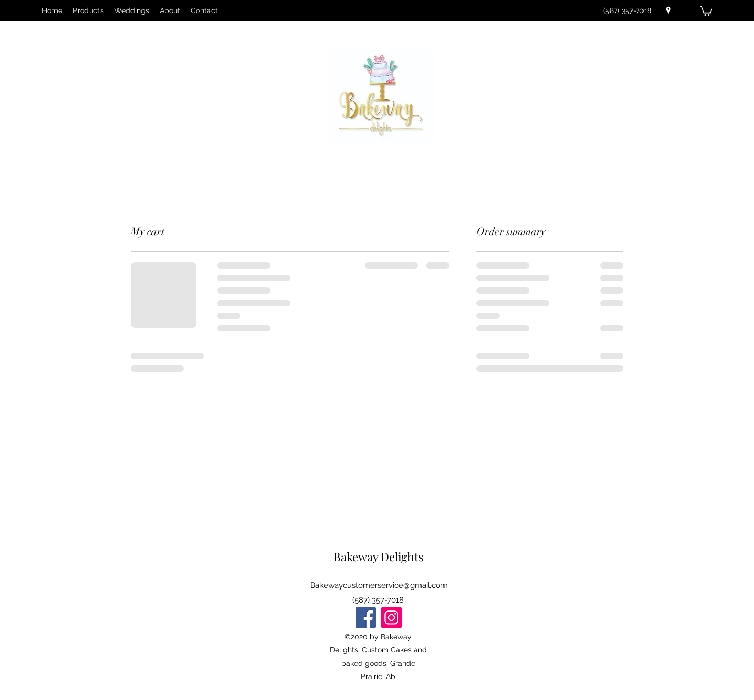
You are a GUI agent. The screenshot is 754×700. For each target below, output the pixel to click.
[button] (706, 10)
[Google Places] (668, 10)
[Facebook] (366, 618)
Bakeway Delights (379, 557)
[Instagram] (391, 618)
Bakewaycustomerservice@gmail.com (379, 585)
